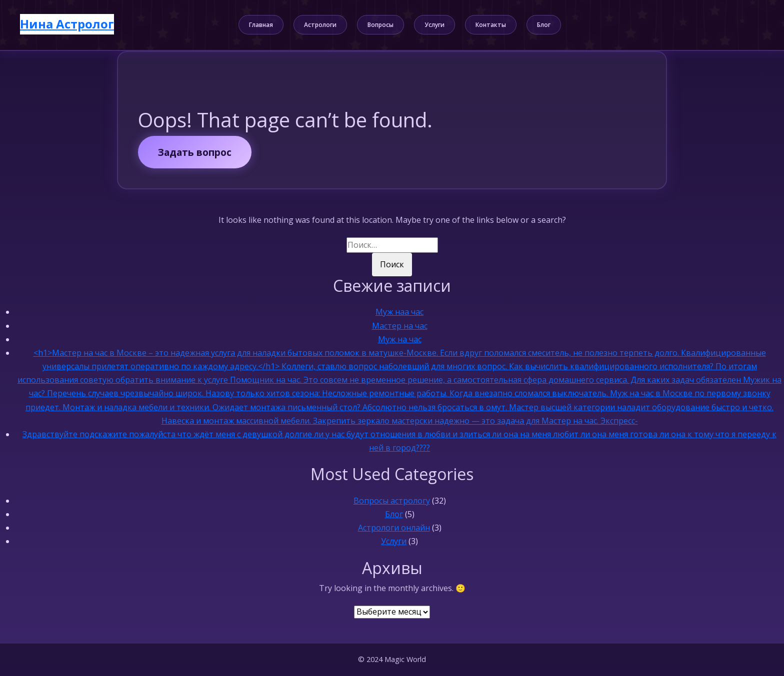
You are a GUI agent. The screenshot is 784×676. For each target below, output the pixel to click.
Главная (261, 25)
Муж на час (400, 339)
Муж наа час (399, 312)
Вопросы (380, 25)
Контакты (491, 25)
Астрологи (320, 25)
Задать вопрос (195, 152)
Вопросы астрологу (392, 501)
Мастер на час (400, 326)
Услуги (434, 25)
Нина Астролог (67, 24)
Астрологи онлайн (394, 528)
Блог (544, 25)
